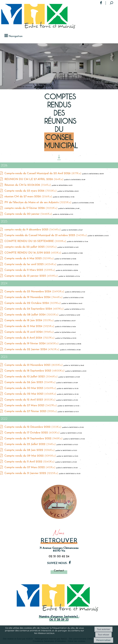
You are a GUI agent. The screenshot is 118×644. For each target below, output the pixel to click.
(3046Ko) (31, 377)
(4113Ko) (33, 253)
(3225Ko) (38, 202)
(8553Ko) (30, 400)
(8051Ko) (34, 365)
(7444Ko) (34, 297)
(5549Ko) (30, 382)
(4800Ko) (35, 371)
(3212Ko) (31, 247)
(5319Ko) (30, 270)
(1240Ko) (30, 462)
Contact (59, 571)
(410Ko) (30, 467)
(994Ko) (29, 332)
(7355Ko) (31, 191)
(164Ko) (34, 179)
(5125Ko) (30, 326)
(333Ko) (33, 427)
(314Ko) (30, 444)
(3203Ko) (32, 315)
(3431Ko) (46, 235)
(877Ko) (43, 173)
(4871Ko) (34, 309)
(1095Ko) (31, 456)
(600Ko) (32, 433)
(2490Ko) (35, 292)
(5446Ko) (29, 214)
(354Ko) (28, 185)
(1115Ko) (31, 411)
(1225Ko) (32, 473)
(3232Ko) (31, 208)
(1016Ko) (30, 450)
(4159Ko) (31, 276)
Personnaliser (103, 640)
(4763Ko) (32, 349)
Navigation (16, 36)
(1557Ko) (29, 320)
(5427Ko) (31, 406)
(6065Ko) (32, 344)
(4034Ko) (31, 264)
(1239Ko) (29, 259)
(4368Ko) (31, 394)
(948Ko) (34, 439)
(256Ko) (29, 197)
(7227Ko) (30, 338)
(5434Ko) (33, 230)
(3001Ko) (36, 241)
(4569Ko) (31, 388)
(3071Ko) (33, 303)
